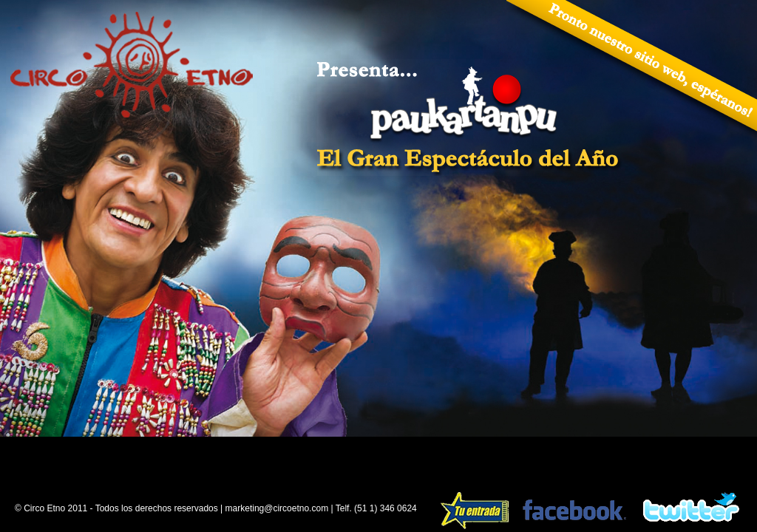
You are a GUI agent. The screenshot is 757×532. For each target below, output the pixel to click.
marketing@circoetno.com (277, 508)
